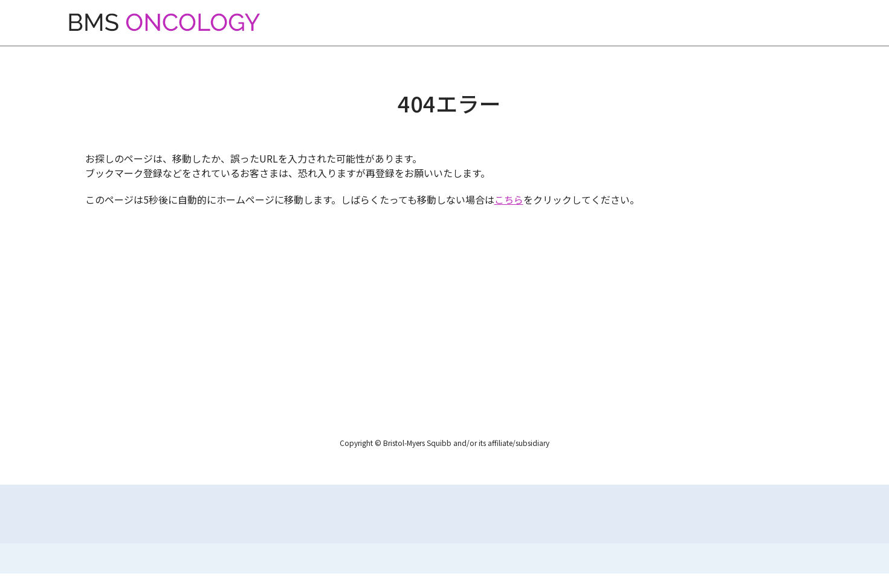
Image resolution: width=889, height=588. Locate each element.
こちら (509, 199)
